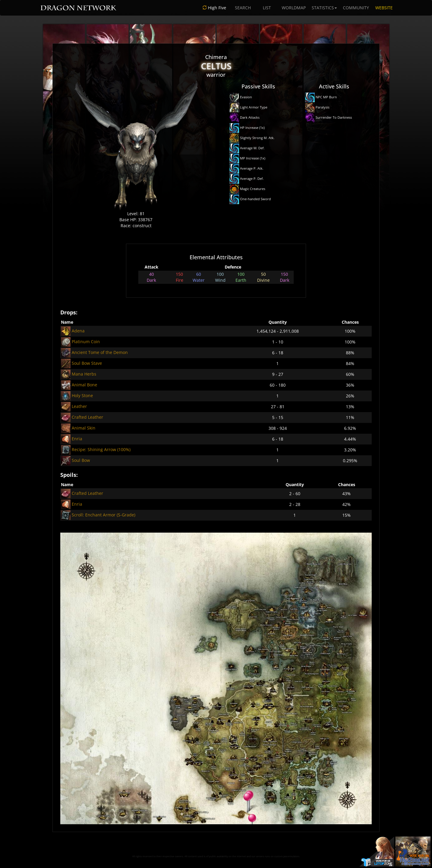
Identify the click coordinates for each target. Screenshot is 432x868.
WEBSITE (384, 8)
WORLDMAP (294, 8)
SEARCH (243, 8)
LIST (267, 8)
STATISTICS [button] (324, 8)
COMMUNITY (356, 8)
